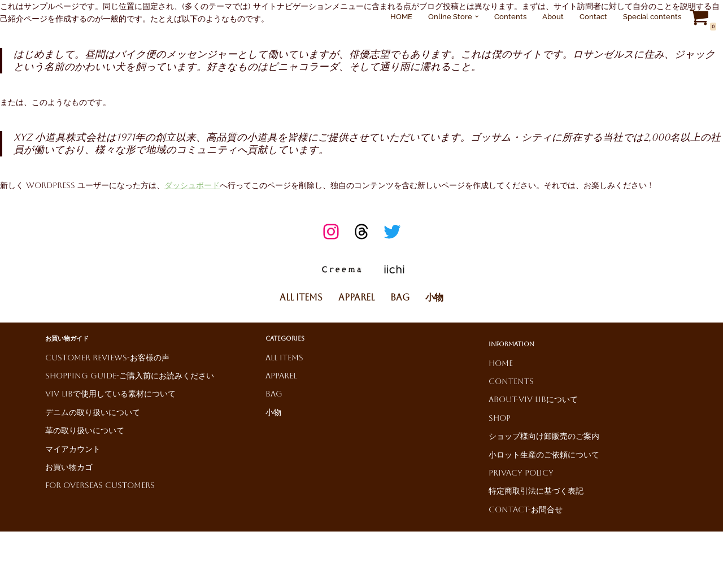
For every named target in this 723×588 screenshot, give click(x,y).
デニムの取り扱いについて (93, 412)
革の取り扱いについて (85, 430)
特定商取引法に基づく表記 (536, 491)
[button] (477, 16)
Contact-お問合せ (526, 509)
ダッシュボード (192, 185)
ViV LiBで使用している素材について (110, 394)
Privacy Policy (521, 473)
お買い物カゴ (69, 467)
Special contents (652, 17)
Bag (400, 297)
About (553, 17)
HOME (401, 17)
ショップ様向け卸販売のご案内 (544, 436)
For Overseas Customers (100, 485)
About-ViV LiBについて (533, 399)
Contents (510, 17)
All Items (301, 297)
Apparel (356, 297)
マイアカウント (73, 448)
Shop (500, 418)
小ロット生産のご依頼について (544, 454)
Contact (593, 17)
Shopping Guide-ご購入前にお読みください (130, 376)
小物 (434, 297)
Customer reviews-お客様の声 (107, 358)
